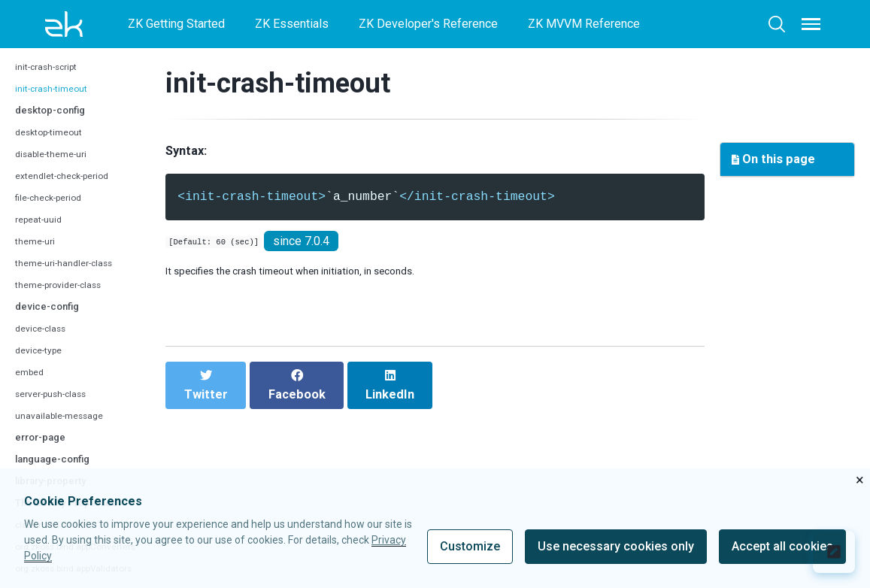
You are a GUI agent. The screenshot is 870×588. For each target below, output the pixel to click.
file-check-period (56, 212)
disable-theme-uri (58, 168)
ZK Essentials (292, 24)
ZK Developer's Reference (428, 24)
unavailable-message (67, 430)
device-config (54, 320)
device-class (46, 342)
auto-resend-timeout (66, 59)
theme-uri (39, 255)
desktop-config (59, 124)
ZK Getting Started (176, 24)
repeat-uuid (43, 233)
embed (32, 386)
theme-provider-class (68, 299)
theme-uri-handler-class (74, 277)
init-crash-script (54, 81)
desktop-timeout (56, 146)
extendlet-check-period (71, 190)
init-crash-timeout (59, 103)
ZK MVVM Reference (584, 24)
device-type (43, 364)
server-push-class (59, 408)
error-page (45, 451)
